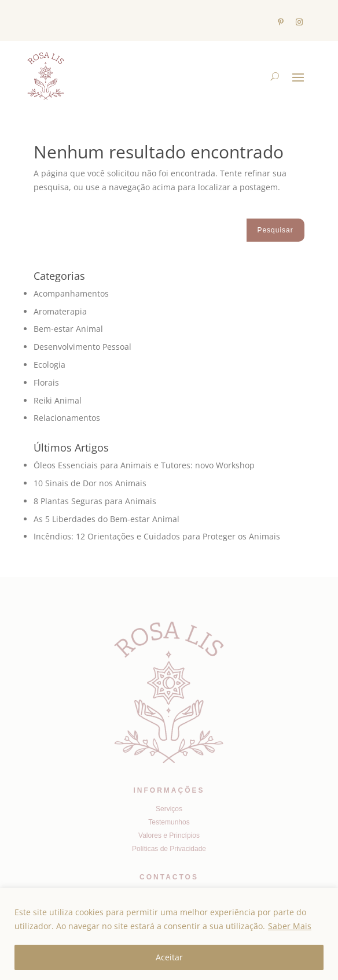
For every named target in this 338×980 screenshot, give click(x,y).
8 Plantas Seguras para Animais (95, 501)
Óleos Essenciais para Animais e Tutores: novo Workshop (144, 465)
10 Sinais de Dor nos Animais (90, 483)
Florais (46, 382)
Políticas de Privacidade (169, 849)
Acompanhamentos (71, 293)
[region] (169, 934)
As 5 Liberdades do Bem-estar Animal (106, 519)
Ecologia (49, 365)
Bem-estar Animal (68, 329)
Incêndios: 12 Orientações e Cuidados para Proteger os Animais (157, 536)
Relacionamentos (67, 418)
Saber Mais (290, 926)
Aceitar (169, 957)
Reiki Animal (58, 400)
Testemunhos (169, 822)
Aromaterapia (60, 311)
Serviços (169, 809)
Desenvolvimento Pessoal (82, 347)
